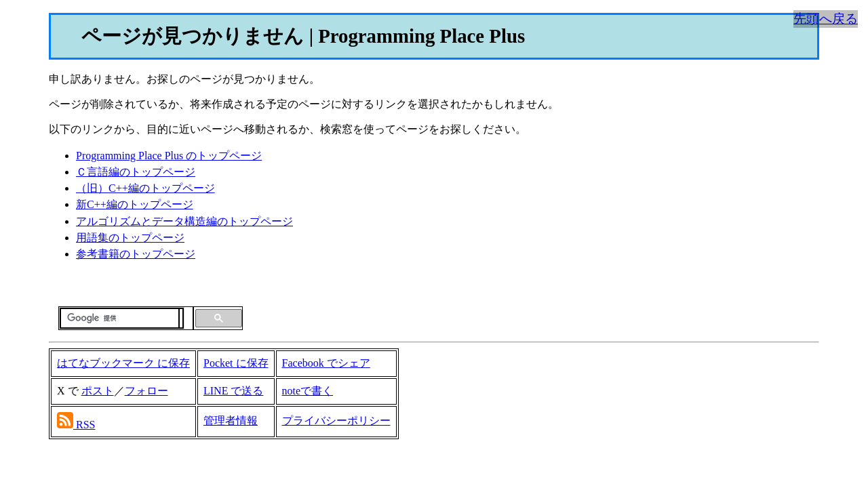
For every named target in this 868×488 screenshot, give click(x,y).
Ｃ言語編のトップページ (136, 172)
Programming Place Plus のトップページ (169, 156)
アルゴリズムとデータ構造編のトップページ (184, 221)
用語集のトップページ (130, 238)
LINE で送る (233, 391)
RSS (85, 425)
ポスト (98, 391)
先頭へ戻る (826, 19)
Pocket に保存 (236, 363)
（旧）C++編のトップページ (145, 188)
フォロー (146, 391)
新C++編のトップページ (135, 204)
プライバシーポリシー (336, 421)
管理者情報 (231, 421)
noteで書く (308, 391)
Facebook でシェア (326, 363)
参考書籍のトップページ (136, 254)
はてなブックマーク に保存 (123, 363)
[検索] (120, 319)
